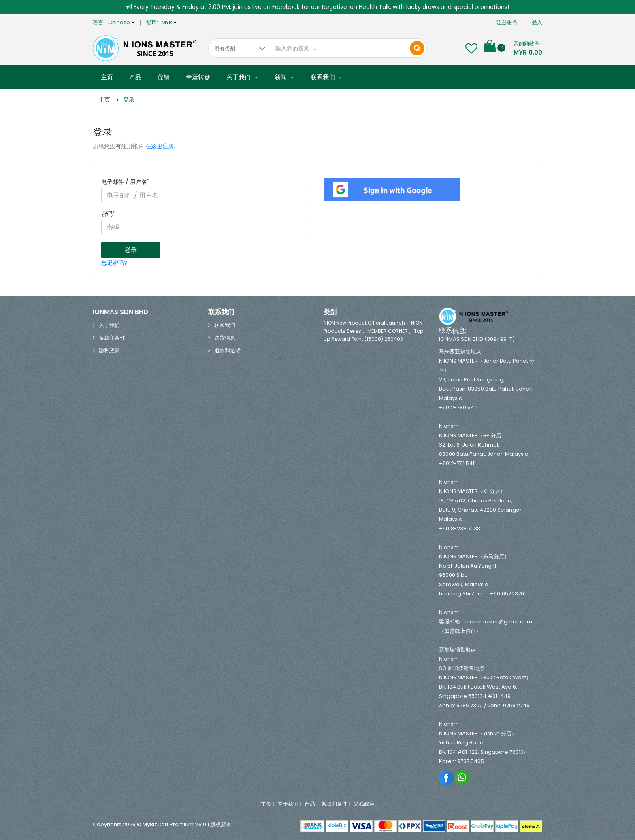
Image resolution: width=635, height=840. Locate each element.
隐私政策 (109, 350)
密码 (108, 214)
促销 (164, 77)
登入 (537, 22)
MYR (169, 22)
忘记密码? (114, 262)
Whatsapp (462, 777)
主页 (107, 77)
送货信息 (225, 337)
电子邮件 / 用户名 (125, 182)
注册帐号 (507, 22)
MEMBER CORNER (388, 331)
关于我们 (242, 77)
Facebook (446, 777)
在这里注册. (160, 146)
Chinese (121, 22)
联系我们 (327, 77)
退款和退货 (227, 350)
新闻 (284, 77)
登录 (129, 100)
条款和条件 (112, 337)
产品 (135, 77)
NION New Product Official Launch (364, 322)
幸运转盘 (198, 77)
